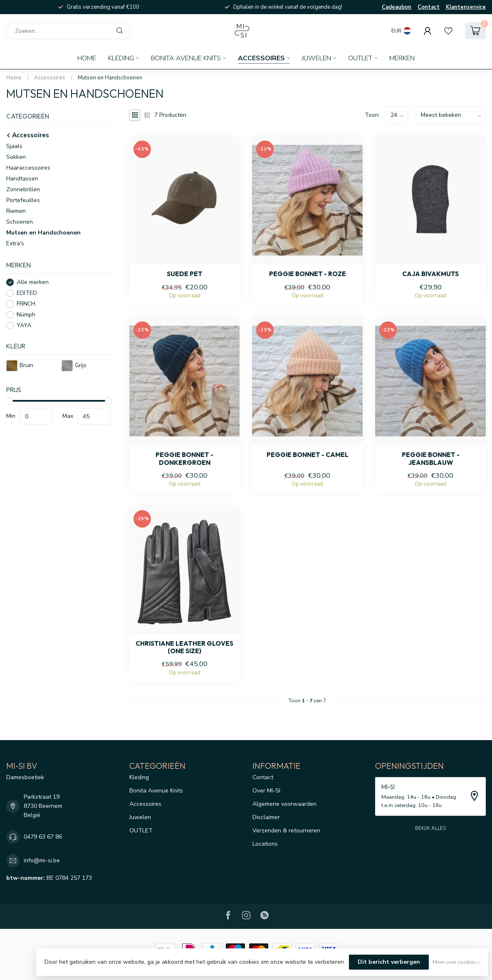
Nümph (26, 315)
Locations (265, 844)
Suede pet (185, 274)
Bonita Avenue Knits (186, 58)
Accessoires (261, 58)
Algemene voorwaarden (284, 804)
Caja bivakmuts (430, 274)
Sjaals (14, 146)
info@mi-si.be (42, 860)
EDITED (27, 293)
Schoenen (20, 222)
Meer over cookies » (456, 962)
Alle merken (33, 282)
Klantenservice (466, 7)
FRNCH (26, 304)
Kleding (121, 58)
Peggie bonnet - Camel (308, 455)
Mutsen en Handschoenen (110, 78)
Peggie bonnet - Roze (308, 274)
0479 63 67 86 (43, 837)
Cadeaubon (397, 7)
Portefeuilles (23, 200)
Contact (429, 7)
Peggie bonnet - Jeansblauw (431, 459)
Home (87, 58)
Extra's (15, 243)
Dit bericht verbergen (389, 962)
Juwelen (316, 58)
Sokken (16, 157)
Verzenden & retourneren (286, 831)
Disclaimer (266, 817)
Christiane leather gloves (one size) (184, 647)
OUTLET (360, 58)
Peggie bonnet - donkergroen (184, 459)
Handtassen (22, 179)
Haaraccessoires (28, 168)
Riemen (16, 211)
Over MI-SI (266, 791)
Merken (402, 58)
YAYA (24, 325)
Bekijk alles (430, 828)
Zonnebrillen (23, 189)
